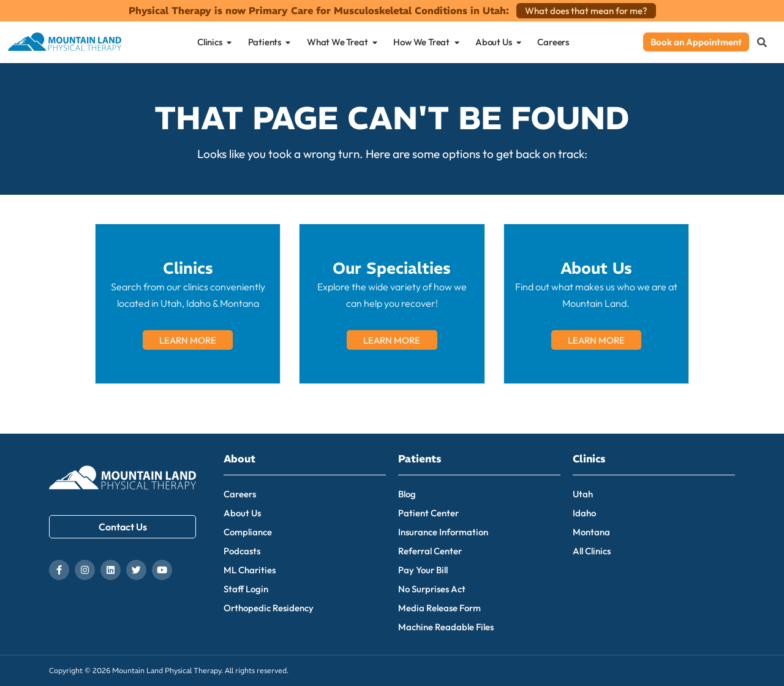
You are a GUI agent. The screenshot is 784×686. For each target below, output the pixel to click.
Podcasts (242, 551)
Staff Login (246, 589)
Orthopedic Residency (269, 608)
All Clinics (592, 551)
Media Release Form (439, 608)
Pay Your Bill (423, 570)
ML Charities (250, 570)
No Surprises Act (432, 589)
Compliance (248, 532)
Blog (407, 494)
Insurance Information (443, 532)
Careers (240, 494)
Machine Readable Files (446, 627)
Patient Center (428, 513)
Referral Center (430, 551)
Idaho (584, 513)
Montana (591, 532)
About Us (242, 513)
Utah (583, 494)
